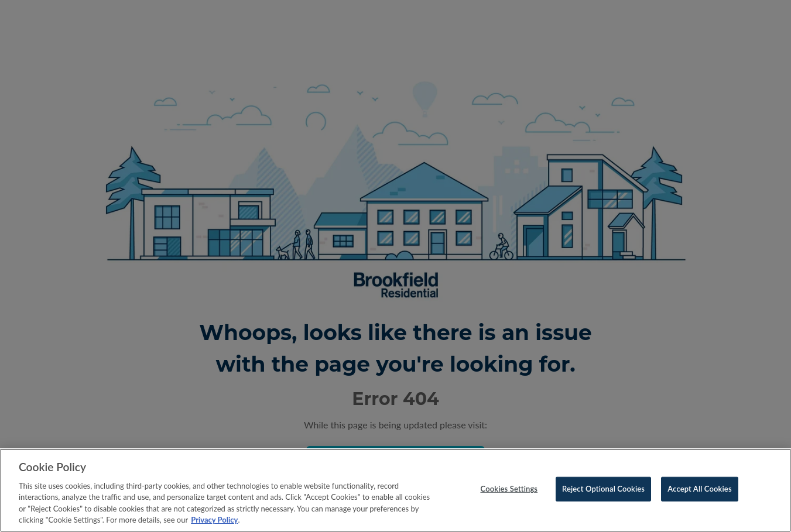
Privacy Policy (214, 520)
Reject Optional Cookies (603, 489)
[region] (395, 490)
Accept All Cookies (699, 489)
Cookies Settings (509, 489)
